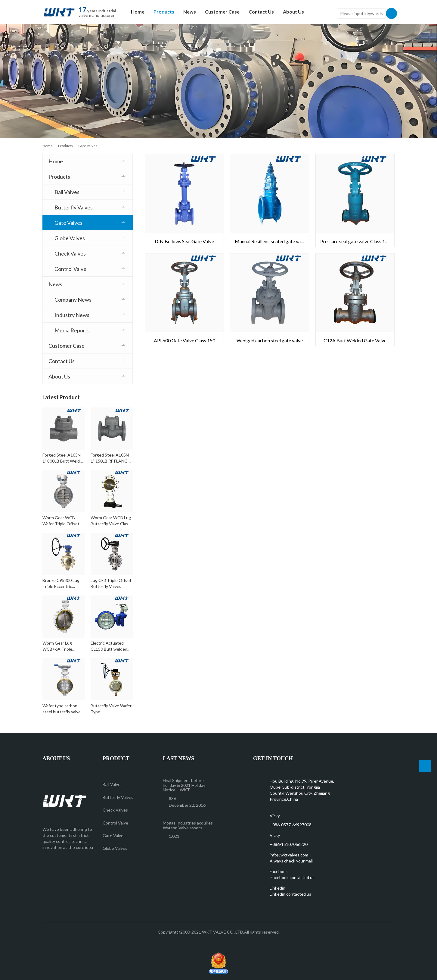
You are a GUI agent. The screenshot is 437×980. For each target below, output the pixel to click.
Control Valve (70, 269)
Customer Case (222, 12)
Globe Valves (70, 238)
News (190, 12)
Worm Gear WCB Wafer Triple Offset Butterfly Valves (61, 521)
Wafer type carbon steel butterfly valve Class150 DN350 (62, 709)
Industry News (72, 315)
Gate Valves (68, 223)
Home (138, 12)
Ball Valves (67, 192)
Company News (73, 300)
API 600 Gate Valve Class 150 (184, 340)
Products (164, 12)
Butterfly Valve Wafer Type (111, 709)
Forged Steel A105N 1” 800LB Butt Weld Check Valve (62, 458)
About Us (293, 12)
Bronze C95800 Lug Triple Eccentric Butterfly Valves (61, 584)
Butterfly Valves (74, 207)
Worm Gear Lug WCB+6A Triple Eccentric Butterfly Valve (60, 646)
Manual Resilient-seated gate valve (271, 241)
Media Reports (72, 330)
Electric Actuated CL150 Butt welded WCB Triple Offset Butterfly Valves (109, 646)
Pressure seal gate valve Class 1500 (357, 241)
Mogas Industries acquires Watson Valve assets (188, 825)
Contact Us (261, 12)
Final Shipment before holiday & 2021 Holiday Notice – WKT (184, 785)
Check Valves (70, 253)
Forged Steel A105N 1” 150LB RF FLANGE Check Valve (110, 458)
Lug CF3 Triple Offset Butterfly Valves (111, 583)
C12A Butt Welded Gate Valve (355, 340)
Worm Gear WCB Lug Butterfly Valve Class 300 (111, 521)
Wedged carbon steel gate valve (270, 340)
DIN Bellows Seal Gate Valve (184, 241)
